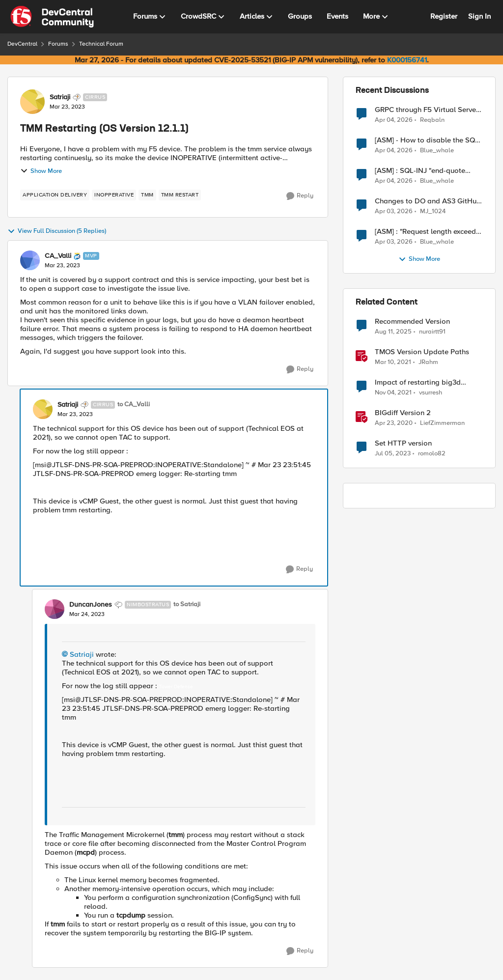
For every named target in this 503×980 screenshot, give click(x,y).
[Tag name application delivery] (55, 195)
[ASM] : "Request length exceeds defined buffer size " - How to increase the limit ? (427, 232)
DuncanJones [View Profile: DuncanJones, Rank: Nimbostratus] (91, 605)
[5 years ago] (393, 363)
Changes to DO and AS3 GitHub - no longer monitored (428, 201)
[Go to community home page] (52, 17)
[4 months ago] (394, 120)
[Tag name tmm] (147, 195)
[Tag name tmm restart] (180, 195)
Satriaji (82, 654)
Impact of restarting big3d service (418, 382)
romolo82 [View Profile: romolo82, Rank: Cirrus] (432, 454)
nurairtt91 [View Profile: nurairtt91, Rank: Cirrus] (432, 332)
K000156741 (407, 60)
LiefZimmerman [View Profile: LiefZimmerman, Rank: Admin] (442, 423)
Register (444, 16)
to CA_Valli (134, 405)
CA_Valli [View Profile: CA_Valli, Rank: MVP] (58, 256)
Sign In (479, 16)
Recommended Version (412, 322)
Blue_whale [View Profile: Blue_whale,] (437, 151)
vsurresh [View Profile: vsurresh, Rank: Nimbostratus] (431, 393)
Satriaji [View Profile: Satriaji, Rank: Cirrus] (60, 97)
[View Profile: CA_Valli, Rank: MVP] (30, 260)
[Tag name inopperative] (114, 195)
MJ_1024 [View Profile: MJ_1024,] (433, 211)
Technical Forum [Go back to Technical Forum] (101, 44)
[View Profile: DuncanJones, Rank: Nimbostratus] (55, 609)
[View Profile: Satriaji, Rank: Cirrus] (32, 102)
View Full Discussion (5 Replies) (57, 231)
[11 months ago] (393, 332)
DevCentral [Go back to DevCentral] (22, 44)
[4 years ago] (393, 393)
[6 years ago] (394, 423)
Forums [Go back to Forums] (58, 44)
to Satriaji (187, 604)
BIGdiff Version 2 (403, 413)
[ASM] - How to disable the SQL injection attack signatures (427, 140)
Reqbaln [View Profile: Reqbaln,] (432, 120)
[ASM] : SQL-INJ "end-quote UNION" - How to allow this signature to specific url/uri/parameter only (420, 171)
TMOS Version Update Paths (422, 352)
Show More (41, 171)
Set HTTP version (403, 443)
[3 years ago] (393, 454)
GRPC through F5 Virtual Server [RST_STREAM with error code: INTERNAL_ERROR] (427, 110)
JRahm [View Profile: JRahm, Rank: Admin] (428, 362)
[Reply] (300, 196)
